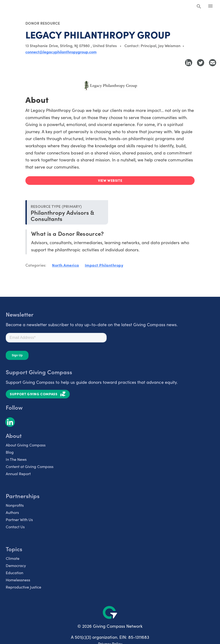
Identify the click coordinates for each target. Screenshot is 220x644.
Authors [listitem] (12, 512)
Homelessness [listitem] (18, 580)
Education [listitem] (14, 573)
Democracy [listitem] (16, 565)
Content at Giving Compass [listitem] (30, 466)
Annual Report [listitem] (18, 474)
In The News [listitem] (16, 459)
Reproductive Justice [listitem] (23, 587)
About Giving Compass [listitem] (26, 445)
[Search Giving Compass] (199, 7)
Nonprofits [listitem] (15, 505)
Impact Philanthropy (104, 265)
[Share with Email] (213, 63)
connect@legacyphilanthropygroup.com (61, 52)
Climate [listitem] (13, 558)
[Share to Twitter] (201, 63)
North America (66, 265)
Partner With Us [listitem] (19, 520)
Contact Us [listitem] (15, 527)
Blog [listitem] (10, 452)
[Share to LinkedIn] (189, 63)
